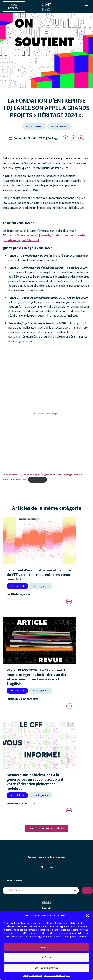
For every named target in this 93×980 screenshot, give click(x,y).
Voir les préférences (46, 968)
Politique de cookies (33, 976)
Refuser (46, 957)
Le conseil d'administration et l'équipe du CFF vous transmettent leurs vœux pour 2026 (39, 575)
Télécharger (37, 480)
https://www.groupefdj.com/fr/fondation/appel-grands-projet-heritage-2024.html (44, 238)
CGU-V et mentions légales (57, 976)
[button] (87, 916)
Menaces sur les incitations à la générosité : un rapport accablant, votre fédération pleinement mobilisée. (36, 782)
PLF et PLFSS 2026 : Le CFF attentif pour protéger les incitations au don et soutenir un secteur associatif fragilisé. (37, 677)
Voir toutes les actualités (47, 829)
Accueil (47, 902)
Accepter (47, 947)
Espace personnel (14, 7)
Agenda (47, 908)
